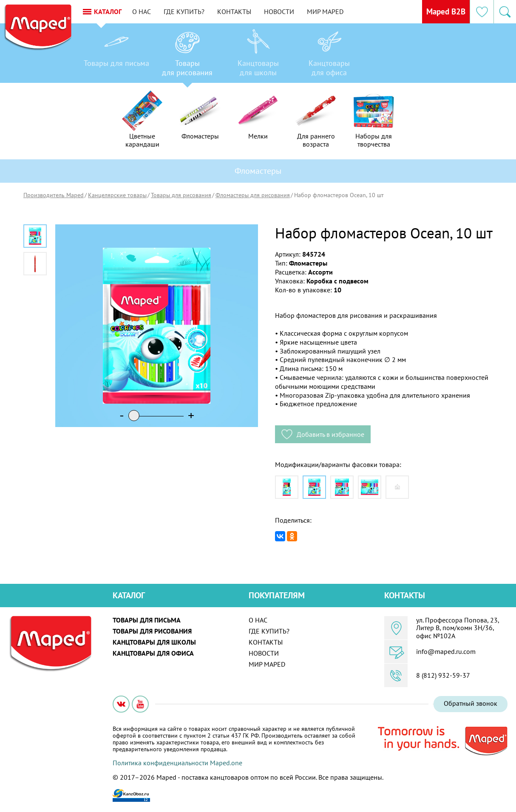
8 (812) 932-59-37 (443, 675)
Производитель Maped (54, 195)
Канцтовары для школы (154, 642)
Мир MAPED (334, 11)
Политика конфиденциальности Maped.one (177, 763)
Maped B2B (443, 11)
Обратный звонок (471, 703)
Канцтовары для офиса (153, 653)
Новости (288, 11)
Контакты (243, 11)
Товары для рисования (181, 195)
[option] (116, 55)
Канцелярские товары (117, 195)
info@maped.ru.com (446, 651)
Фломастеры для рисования (253, 195)
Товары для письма (147, 620)
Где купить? (193, 11)
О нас (150, 11)
